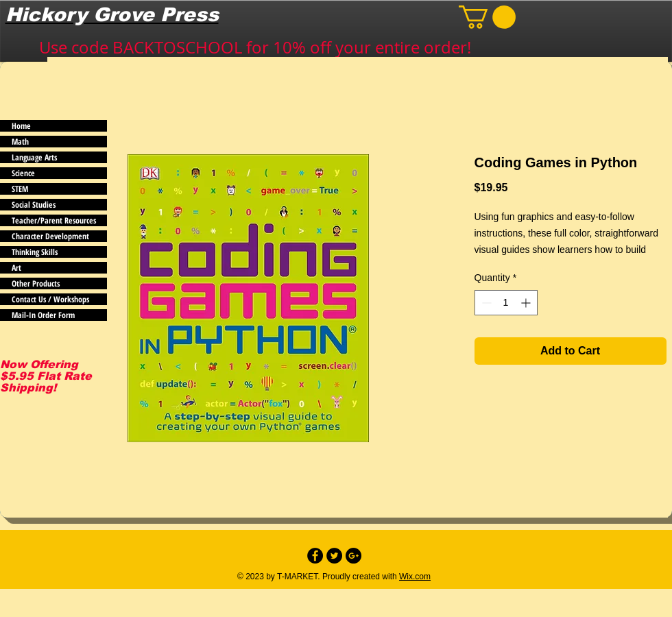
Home (21, 126)
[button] (487, 17)
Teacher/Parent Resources (54, 220)
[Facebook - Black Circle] (315, 556)
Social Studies (34, 205)
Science (23, 173)
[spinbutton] (506, 303)
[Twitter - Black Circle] (334, 556)
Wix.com (415, 577)
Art (16, 268)
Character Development (50, 236)
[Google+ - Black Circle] (353, 556)
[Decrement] (485, 303)
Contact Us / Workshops (50, 299)
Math (20, 142)
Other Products (36, 283)
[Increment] (527, 303)
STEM (20, 189)
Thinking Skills (35, 252)
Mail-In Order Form (43, 315)
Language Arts (34, 157)
